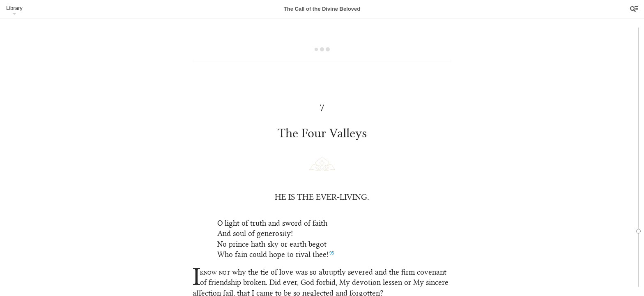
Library (14, 8)
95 (332, 253)
